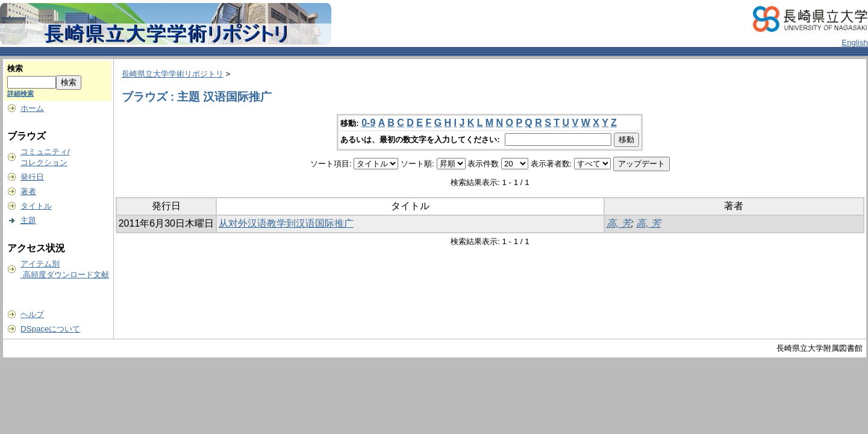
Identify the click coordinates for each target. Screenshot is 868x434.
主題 (28, 220)
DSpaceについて (50, 329)
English (855, 42)
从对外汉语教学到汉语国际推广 (286, 223)
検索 (15, 68)
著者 (28, 191)
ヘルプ (32, 314)
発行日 (32, 177)
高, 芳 (619, 223)
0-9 (368, 123)
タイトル (36, 206)
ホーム (32, 108)
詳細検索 (20, 93)
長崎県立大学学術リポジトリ (173, 74)
